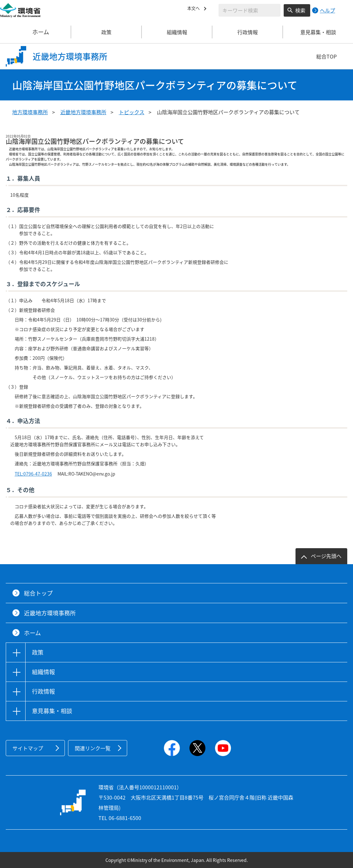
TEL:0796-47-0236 (33, 474)
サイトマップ (28, 748)
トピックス (132, 112)
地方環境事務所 (30, 112)
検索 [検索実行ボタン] (300, 10)
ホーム (36, 32)
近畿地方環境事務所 (83, 112)
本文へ (195, 9)
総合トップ (38, 593)
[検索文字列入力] (249, 10)
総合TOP (326, 56)
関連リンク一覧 (93, 748)
